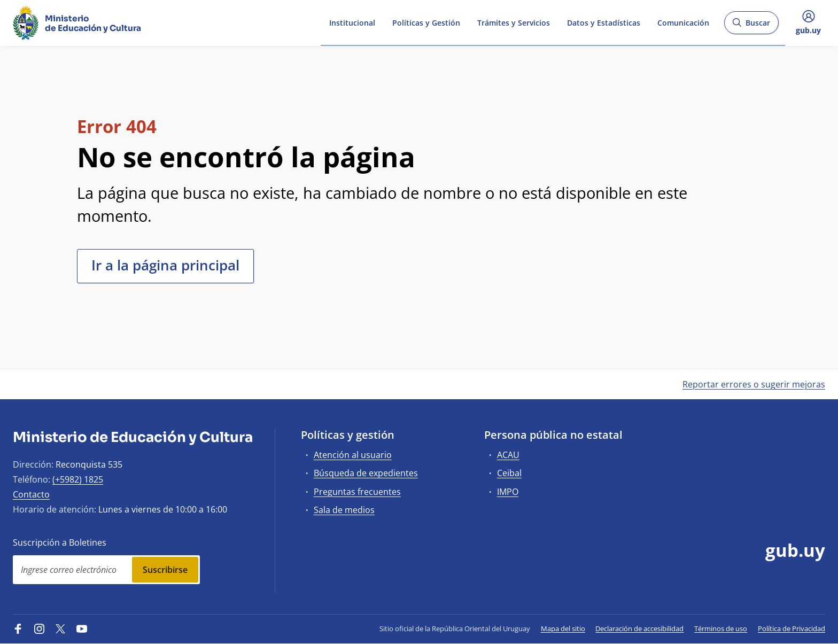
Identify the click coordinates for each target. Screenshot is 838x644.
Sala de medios (344, 510)
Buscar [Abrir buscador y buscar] (751, 26)
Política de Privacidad (792, 629)
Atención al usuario (353, 455)
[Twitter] (60, 629)
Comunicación (683, 22)
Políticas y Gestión (426, 22)
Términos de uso (721, 629)
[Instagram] (40, 629)
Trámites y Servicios (514, 22)
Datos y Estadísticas (604, 22)
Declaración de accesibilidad (639, 629)
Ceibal (509, 473)
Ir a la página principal (165, 265)
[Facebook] (18, 629)
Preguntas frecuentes (357, 492)
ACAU (508, 455)
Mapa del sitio (563, 629)
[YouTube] (82, 629)
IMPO (508, 492)
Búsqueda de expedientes (366, 473)
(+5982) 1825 (78, 479)
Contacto (31, 494)
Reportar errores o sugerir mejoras (754, 384)
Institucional (352, 22)
